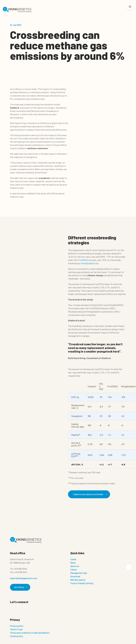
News (73, 563)
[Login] (121, 10)
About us (75, 566)
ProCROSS (83, 260)
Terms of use (16, 629)
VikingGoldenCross (90, 263)
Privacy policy (17, 626)
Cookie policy (16, 636)
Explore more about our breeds (90, 494)
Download (75, 576)
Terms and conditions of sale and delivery (30, 633)
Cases (73, 559)
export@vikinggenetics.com (24, 578)
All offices (20, 587)
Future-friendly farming (82, 583)
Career (74, 570)
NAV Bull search (78, 580)
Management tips (79, 573)
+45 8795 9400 (20, 569)
